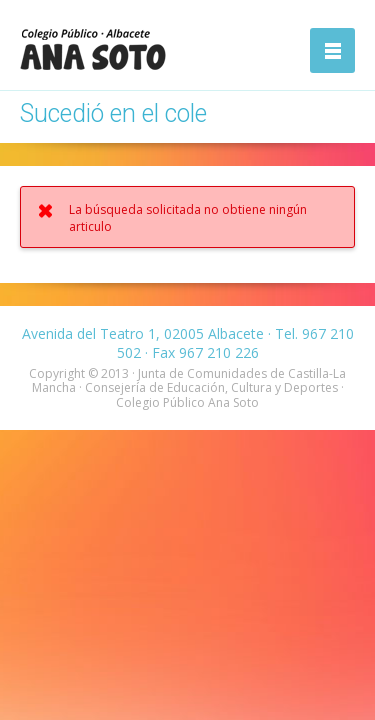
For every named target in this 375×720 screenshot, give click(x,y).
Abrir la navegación (332, 50)
